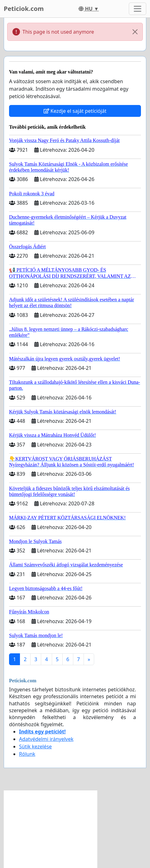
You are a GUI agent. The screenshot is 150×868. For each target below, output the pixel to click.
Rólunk (27, 754)
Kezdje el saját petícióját (75, 111)
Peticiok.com (24, 9)
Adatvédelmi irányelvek (46, 739)
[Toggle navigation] (138, 9)
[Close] (135, 32)
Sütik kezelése (35, 746)
